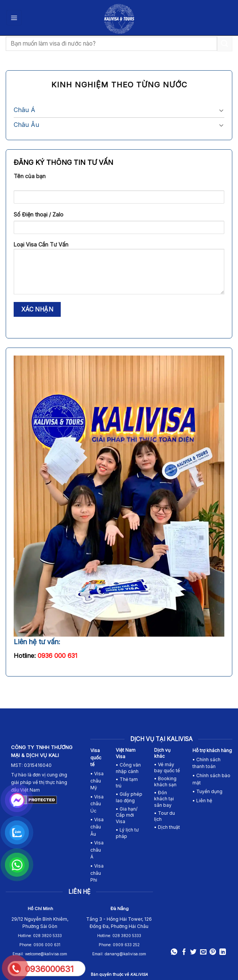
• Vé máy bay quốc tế (168, 767)
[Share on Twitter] (193, 952)
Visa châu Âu (97, 827)
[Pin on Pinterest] (213, 952)
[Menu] (14, 17)
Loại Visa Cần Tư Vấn (119, 270)
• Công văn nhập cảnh (128, 768)
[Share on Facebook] (184, 952)
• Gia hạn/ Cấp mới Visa (127, 815)
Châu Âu (26, 125)
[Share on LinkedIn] (223, 952)
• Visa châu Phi (97, 873)
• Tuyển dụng (207, 791)
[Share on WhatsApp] (174, 952)
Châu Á (24, 110)
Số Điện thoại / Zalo (39, 214)
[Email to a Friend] (203, 952)
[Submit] (225, 43)
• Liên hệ (202, 801)
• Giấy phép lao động (129, 797)
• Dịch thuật (167, 827)
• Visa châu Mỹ (97, 781)
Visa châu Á (97, 850)
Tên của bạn (30, 176)
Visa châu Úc (97, 804)
